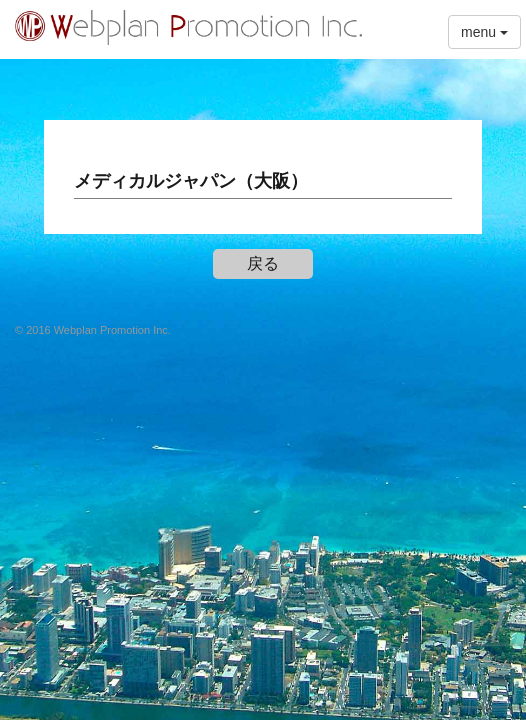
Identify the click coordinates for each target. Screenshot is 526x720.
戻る (263, 263)
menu (484, 32)
